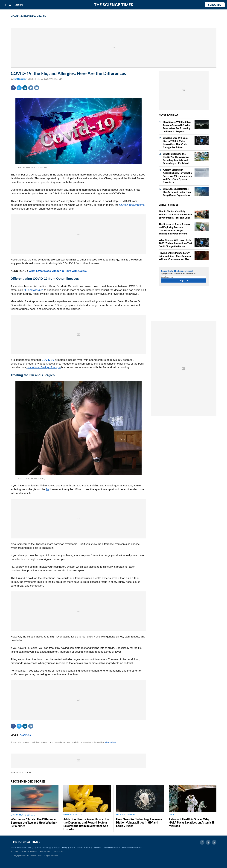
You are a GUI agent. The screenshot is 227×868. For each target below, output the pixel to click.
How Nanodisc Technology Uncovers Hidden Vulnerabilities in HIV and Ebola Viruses (139, 822)
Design (31, 847)
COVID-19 (48, 360)
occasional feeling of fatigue (44, 367)
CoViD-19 (25, 735)
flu (47, 489)
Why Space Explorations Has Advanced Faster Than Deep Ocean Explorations (177, 192)
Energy (57, 847)
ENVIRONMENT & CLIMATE (23, 815)
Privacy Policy (46, 851)
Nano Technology (44, 847)
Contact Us (59, 851)
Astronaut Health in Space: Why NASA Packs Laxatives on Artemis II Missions (191, 822)
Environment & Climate (132, 847)
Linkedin (25, 88)
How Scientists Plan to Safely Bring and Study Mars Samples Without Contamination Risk (175, 256)
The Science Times (114, 5)
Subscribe (215, 5)
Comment (31, 88)
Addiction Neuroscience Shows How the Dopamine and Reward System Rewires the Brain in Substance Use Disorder (86, 824)
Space (72, 847)
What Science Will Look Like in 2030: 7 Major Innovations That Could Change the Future (175, 243)
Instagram (214, 842)
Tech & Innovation (18, 847)
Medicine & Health (112, 847)
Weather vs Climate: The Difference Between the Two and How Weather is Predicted (34, 823)
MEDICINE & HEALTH (34, 16)
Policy (65, 847)
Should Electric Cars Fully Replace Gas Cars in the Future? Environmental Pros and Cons (176, 214)
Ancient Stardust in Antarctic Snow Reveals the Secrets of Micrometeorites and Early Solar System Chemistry (177, 176)
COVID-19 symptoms (132, 205)
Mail (37, 88)
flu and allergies (34, 290)
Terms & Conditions (29, 851)
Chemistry (97, 847)
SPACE (172, 815)
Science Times (110, 742)
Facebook (13, 88)
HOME (15, 16)
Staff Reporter (20, 79)
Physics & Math (84, 847)
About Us (15, 851)
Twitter (19, 88)
